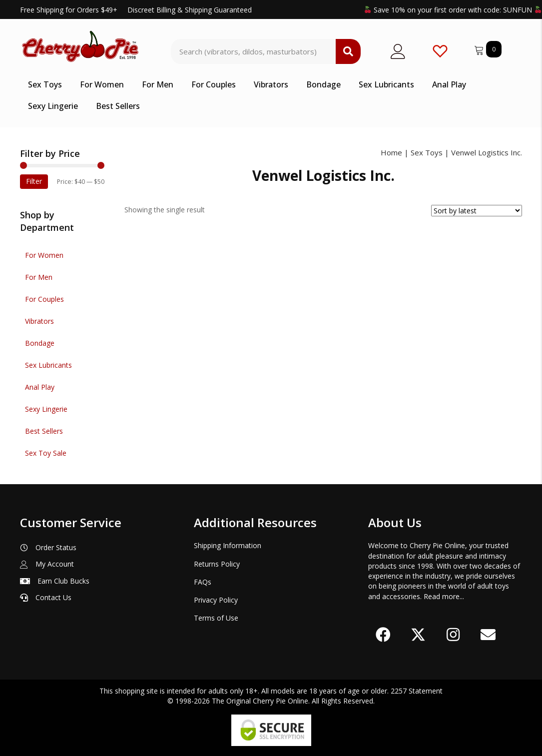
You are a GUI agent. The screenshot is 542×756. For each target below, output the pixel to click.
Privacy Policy (216, 600)
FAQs (203, 582)
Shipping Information (228, 545)
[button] (383, 635)
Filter (34, 181)
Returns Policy (217, 564)
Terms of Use (216, 618)
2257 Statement (417, 691)
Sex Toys (427, 152)
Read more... (444, 596)
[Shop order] (477, 211)
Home (391, 152)
